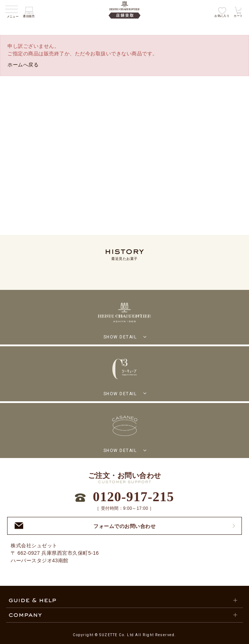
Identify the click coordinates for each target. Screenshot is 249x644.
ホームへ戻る (23, 65)
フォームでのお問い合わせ (85, 526)
